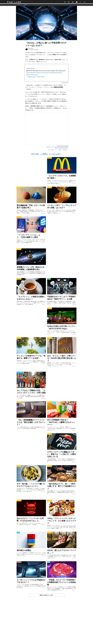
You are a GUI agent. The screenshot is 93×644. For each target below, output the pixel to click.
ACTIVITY (50, 159)
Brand (53, 150)
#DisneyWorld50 (31, 73)
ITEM (18, 533)
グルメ (56, 150)
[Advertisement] (46, 624)
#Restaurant (34, 75)
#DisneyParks (45, 73)
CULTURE (19, 563)
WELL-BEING (20, 373)
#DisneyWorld (53, 73)
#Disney (38, 73)
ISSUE (49, 279)
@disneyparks (31, 69)
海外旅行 (60, 150)
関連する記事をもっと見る (46, 596)
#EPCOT (60, 73)
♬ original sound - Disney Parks (36, 77)
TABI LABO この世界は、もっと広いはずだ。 (46, 155)
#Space (28, 75)
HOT (49, 150)
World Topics (65, 150)
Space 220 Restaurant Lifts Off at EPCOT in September (59, 148)
